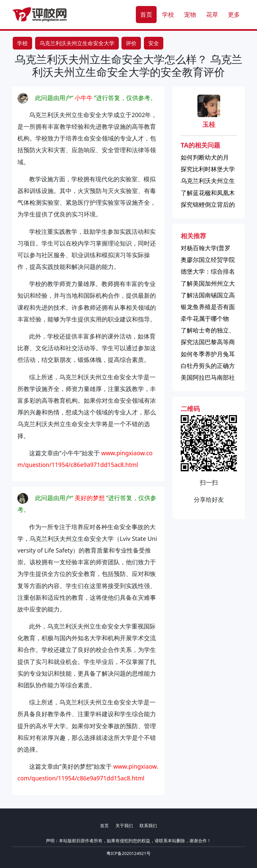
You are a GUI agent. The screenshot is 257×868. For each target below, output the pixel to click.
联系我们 (148, 826)
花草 (212, 14)
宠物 (190, 14)
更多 (234, 14)
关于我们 (124, 826)
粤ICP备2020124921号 (128, 853)
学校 (168, 14)
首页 (146, 14)
